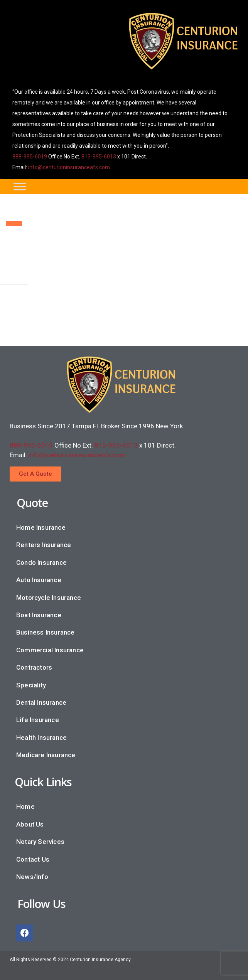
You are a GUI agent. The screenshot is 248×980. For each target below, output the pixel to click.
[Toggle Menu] (20, 186)
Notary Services (40, 842)
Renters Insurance (44, 545)
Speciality (31, 685)
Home (25, 807)
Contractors (34, 667)
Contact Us (33, 859)
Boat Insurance (39, 615)
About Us (30, 824)
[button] (35, 474)
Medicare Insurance (46, 755)
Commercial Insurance (50, 650)
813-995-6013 (99, 157)
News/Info (32, 877)
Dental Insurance (41, 702)
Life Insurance (38, 720)
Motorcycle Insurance (49, 598)
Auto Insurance (39, 580)
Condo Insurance (41, 562)
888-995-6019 (30, 157)
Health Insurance (41, 738)
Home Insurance (41, 527)
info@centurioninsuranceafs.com (69, 167)
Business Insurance (46, 632)
